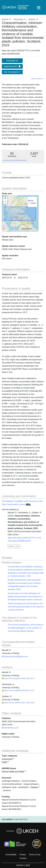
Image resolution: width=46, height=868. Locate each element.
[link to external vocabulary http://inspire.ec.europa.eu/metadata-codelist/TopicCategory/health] (8, 762)
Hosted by (23, 831)
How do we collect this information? (15, 160)
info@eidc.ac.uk (10, 728)
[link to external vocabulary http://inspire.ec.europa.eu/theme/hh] (26, 772)
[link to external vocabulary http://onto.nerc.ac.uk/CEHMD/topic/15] (39, 787)
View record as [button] (37, 79)
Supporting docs (12, 66)
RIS (18, 546)
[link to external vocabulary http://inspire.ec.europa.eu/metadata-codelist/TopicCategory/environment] (14, 759)
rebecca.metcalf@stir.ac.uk (15, 656)
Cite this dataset (12, 72)
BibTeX (12, 546)
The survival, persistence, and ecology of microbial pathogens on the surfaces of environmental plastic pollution (26, 628)
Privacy (23, 855)
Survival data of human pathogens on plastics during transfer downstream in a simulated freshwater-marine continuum (25, 596)
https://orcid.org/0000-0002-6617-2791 (18, 690)
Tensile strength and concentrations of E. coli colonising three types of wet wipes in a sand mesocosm (26, 607)
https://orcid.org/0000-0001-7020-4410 (18, 703)
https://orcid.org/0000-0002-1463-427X (18, 678)
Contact (23, 858)
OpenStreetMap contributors (29, 231)
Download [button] (12, 61)
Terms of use (35, 855)
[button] (5, 198)
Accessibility (11, 855)
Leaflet (14, 231)
